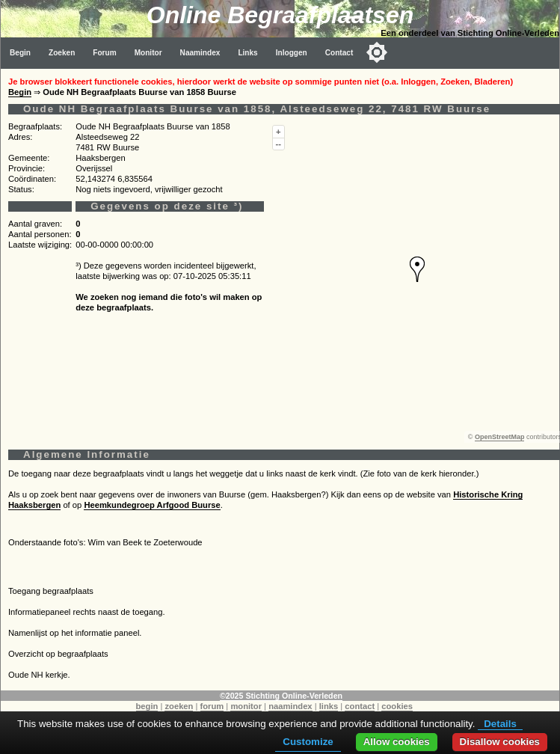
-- (279, 144)
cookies (397, 706)
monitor (246, 706)
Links (247, 53)
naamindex (290, 706)
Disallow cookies (500, 742)
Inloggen (292, 53)
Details (500, 724)
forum (212, 706)
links (329, 706)
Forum (104, 53)
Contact (339, 53)
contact (360, 706)
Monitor (148, 53)
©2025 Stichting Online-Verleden (281, 696)
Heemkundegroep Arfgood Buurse (152, 505)
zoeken (179, 706)
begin (147, 706)
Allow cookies (397, 742)
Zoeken (62, 53)
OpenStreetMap (500, 437)
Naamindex (200, 53)
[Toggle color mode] (377, 52)
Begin (20, 53)
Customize (308, 742)
